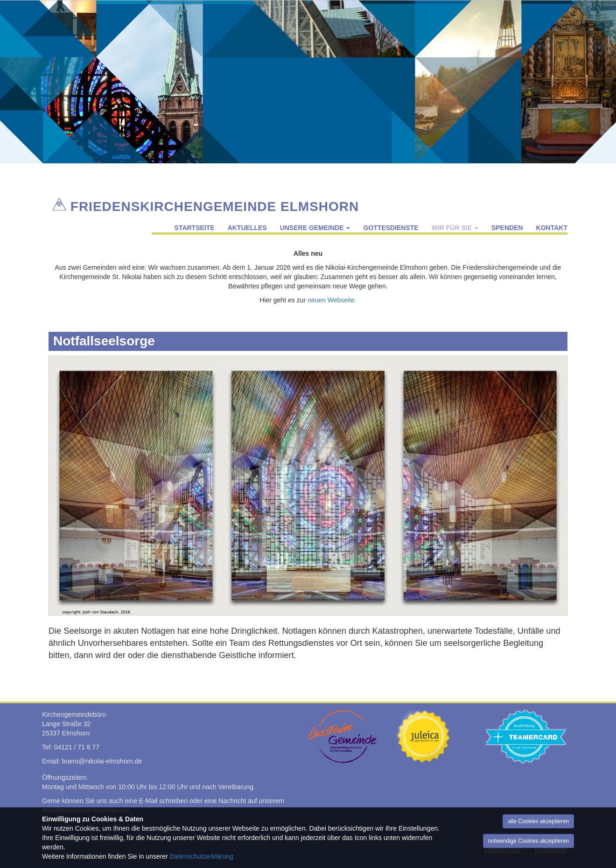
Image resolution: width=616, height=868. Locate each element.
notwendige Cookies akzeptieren (528, 841)
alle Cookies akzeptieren (538, 821)
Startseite (195, 228)
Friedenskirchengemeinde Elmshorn (215, 205)
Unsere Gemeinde (315, 228)
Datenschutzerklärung (202, 856)
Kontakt (552, 228)
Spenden (507, 228)
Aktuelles (247, 228)
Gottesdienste (391, 228)
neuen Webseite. (332, 300)
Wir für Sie (455, 228)
